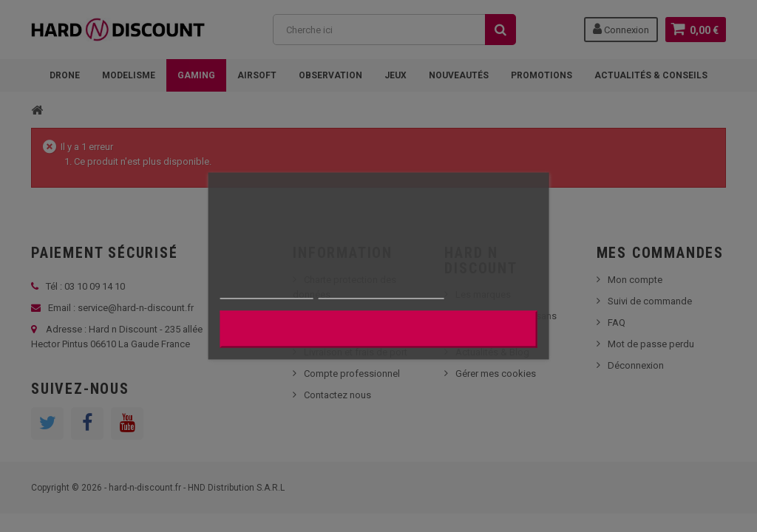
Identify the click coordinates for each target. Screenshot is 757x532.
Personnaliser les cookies (381, 292)
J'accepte (378, 330)
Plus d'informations (267, 292)
